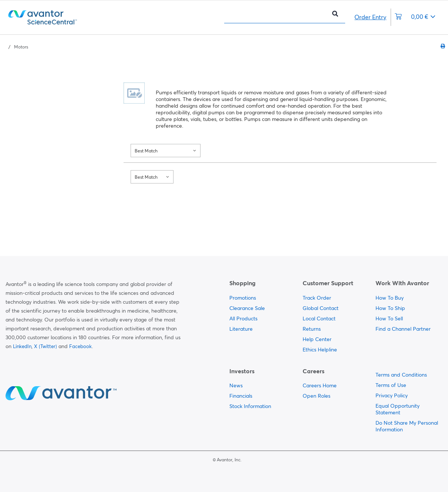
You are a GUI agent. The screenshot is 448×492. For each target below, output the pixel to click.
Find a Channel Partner (403, 329)
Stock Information (250, 406)
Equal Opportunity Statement (398, 409)
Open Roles (316, 396)
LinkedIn (22, 346)
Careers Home (320, 385)
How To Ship (390, 308)
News (236, 385)
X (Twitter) (46, 346)
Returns (312, 329)
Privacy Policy (392, 395)
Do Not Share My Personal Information (407, 426)
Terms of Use (391, 385)
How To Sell (389, 319)
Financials (241, 396)
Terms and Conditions (401, 375)
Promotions (243, 298)
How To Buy (390, 298)
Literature (241, 329)
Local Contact (319, 319)
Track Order (317, 298)
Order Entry (370, 17)
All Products (243, 319)
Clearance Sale (247, 308)
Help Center (317, 339)
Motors (21, 47)
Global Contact (321, 308)
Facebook (80, 346)
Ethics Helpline (320, 350)
